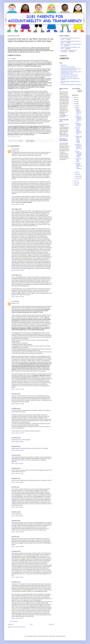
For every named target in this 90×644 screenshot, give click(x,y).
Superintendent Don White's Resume (69, 75)
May (76, 107)
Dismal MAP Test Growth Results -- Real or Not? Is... (78, 147)
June (76, 105)
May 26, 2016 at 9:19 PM (17, 464)
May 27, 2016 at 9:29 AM (17, 507)
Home (31, 624)
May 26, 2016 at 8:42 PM (17, 442)
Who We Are (64, 65)
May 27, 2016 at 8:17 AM (17, 474)
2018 (75, 99)
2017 (75, 102)
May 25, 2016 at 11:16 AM (18, 389)
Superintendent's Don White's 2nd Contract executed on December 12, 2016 (71, 69)
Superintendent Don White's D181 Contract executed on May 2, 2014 (71, 72)
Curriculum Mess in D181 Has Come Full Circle (78, 112)
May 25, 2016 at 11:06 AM (18, 204)
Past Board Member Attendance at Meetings (71, 85)
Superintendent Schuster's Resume (69, 77)
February (77, 176)
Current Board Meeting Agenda (68, 67)
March (77, 174)
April (76, 172)
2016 (75, 104)
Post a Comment (14, 621)
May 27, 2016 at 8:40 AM (17, 482)
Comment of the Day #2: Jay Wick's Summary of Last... (78, 119)
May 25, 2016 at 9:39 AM (14, 137)
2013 (75, 185)
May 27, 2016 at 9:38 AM (17, 516)
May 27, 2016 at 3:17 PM (17, 577)
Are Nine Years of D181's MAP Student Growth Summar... (78, 139)
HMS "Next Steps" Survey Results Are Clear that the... (78, 131)
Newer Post (11, 624)
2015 (75, 181)
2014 (75, 183)
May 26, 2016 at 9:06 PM (17, 450)
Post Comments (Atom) (20, 627)
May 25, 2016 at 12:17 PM (18, 433)
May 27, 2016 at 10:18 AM (18, 532)
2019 (75, 97)
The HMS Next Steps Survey (78, 160)
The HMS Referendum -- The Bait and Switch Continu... (78, 154)
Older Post (51, 624)
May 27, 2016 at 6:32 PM (17, 618)
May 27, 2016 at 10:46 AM (18, 547)
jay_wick (10, 58)
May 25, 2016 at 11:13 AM (18, 270)
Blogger (63, 636)
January (77, 178)
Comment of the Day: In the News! (78, 125)
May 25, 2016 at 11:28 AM (18, 404)
